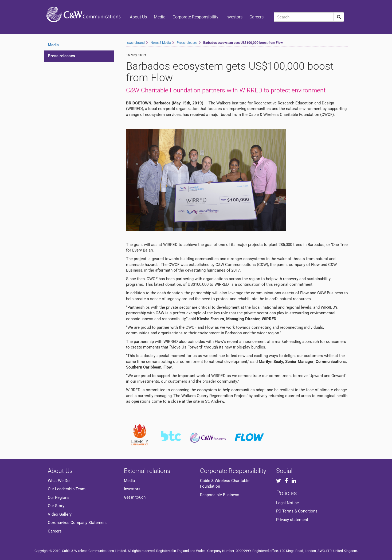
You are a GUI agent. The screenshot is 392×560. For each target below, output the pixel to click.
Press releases (61, 56)
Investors (234, 17)
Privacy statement (292, 520)
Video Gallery (60, 514)
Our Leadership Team (67, 489)
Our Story (56, 506)
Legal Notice (287, 503)
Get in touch (135, 497)
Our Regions (59, 498)
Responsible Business (220, 495)
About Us (138, 17)
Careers (256, 17)
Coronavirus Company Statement (77, 523)
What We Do (59, 481)
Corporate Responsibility (195, 17)
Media (160, 17)
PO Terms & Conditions (297, 511)
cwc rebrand (136, 43)
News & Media (161, 43)
